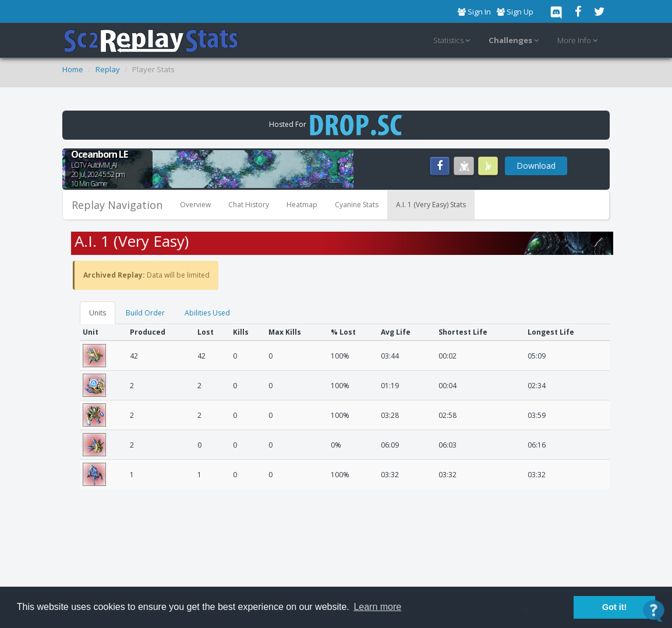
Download (536, 166)
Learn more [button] (377, 607)
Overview (195, 205)
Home (73, 69)
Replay (108, 69)
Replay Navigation (117, 205)
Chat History (249, 205)
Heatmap (302, 205)
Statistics (453, 41)
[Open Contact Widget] (654, 611)
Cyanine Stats (357, 205)
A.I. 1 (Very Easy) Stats (431, 205)
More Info (579, 41)
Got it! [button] (614, 607)
